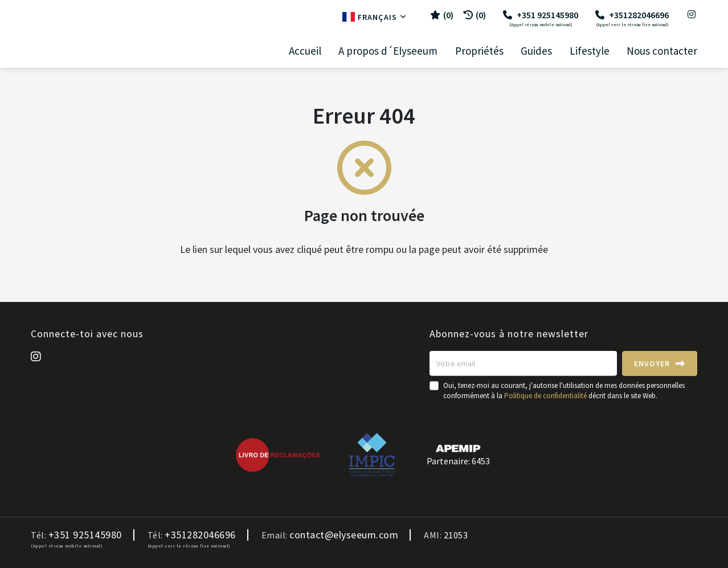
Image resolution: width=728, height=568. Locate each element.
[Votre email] (523, 363)
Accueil (305, 51)
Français (375, 17)
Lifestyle (590, 51)
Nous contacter (662, 51)
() (442, 15)
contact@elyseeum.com (344, 535)
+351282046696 (632, 18)
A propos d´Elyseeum (388, 51)
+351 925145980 (541, 18)
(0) (475, 15)
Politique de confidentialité (545, 396)
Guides (536, 51)
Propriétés (479, 51)
